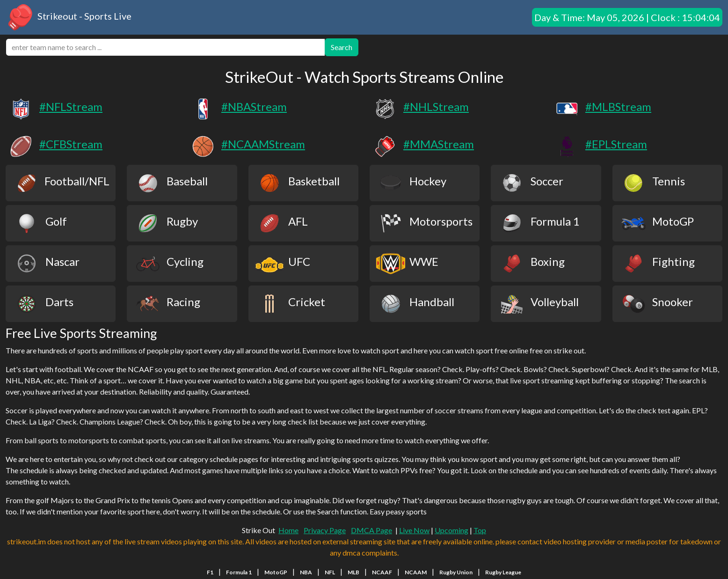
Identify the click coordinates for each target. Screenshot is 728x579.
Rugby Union (456, 572)
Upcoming (451, 530)
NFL (330, 572)
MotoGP (276, 572)
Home (288, 530)
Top (480, 530)
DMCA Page (371, 530)
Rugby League (503, 572)
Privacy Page (325, 530)
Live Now (414, 530)
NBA (306, 572)
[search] (165, 47)
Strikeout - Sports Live (69, 17)
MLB (353, 572)
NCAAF (382, 572)
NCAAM (416, 572)
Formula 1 (239, 572)
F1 (210, 572)
